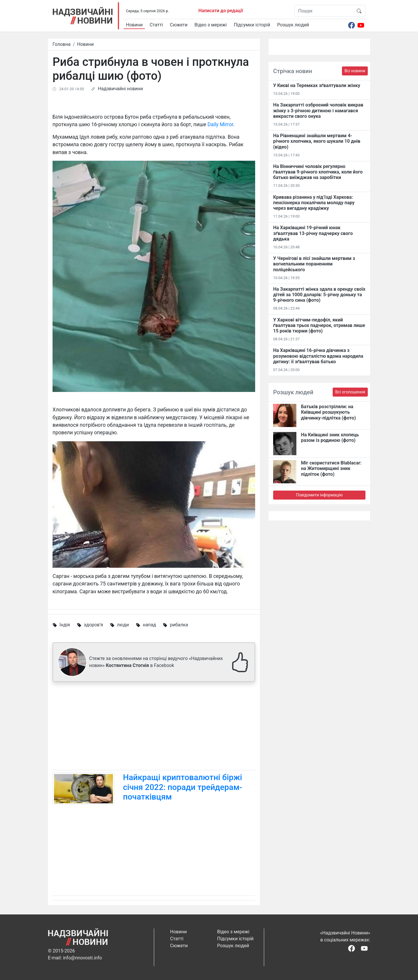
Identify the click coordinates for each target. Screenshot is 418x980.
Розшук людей (293, 25)
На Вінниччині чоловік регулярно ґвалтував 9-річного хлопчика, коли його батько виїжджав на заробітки (318, 172)
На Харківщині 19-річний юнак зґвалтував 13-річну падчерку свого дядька (313, 233)
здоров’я (93, 625)
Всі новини (355, 71)
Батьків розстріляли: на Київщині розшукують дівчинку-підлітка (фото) (328, 412)
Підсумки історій (252, 25)
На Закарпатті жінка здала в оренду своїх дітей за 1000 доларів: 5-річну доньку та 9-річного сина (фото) (319, 295)
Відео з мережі (211, 25)
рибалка (179, 625)
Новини (134, 25)
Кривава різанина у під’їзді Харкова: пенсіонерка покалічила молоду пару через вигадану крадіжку (314, 203)
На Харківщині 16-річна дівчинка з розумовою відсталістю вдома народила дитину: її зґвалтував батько (318, 356)
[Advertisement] (154, 727)
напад (149, 625)
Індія (65, 625)
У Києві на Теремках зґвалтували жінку (317, 85)
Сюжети (179, 25)
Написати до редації (221, 11)
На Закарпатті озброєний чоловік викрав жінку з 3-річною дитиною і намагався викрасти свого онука (318, 110)
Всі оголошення (350, 392)
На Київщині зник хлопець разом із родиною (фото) (330, 437)
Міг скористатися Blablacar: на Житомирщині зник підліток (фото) (331, 468)
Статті (156, 25)
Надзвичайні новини (120, 89)
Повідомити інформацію (319, 495)
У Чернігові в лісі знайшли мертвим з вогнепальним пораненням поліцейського (314, 264)
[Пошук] (324, 11)
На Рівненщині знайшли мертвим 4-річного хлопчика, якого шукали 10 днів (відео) (317, 141)
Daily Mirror (220, 124)
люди (123, 625)
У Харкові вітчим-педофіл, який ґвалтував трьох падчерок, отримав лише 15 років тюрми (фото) (319, 325)
